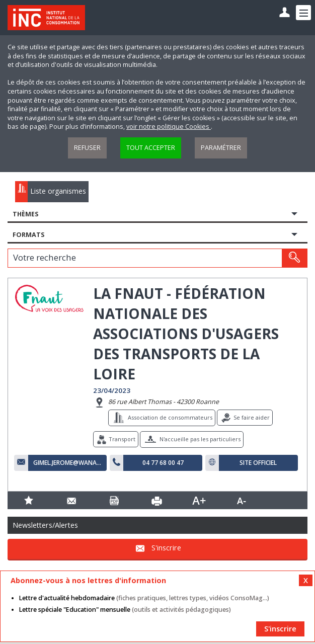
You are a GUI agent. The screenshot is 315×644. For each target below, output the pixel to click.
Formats (28, 235)
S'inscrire (166, 548)
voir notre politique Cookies (169, 127)
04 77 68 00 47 (163, 463)
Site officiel (258, 463)
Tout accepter (151, 148)
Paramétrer (221, 148)
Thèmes (25, 214)
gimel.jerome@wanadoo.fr (67, 463)
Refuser (87, 148)
